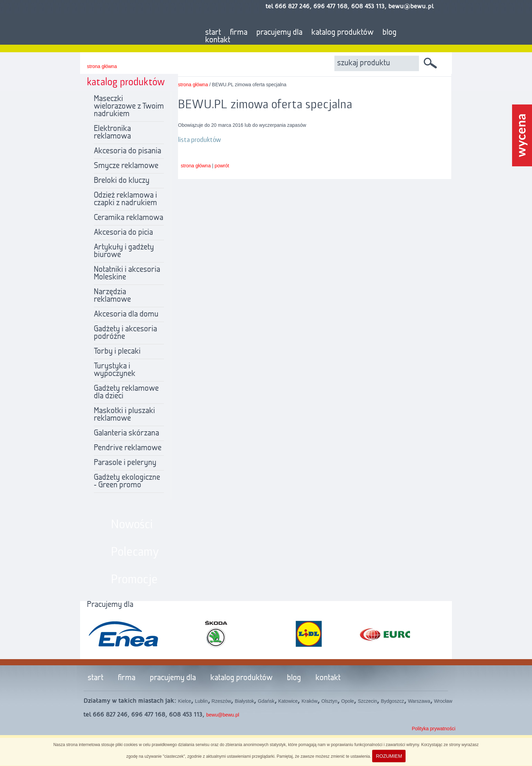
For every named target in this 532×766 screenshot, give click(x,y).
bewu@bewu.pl (223, 715)
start (213, 33)
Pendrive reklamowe (128, 448)
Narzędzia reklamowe (112, 296)
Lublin (201, 701)
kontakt (218, 40)
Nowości (132, 525)
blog (390, 33)
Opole (348, 701)
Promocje (134, 580)
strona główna (102, 66)
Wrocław (443, 701)
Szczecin (367, 701)
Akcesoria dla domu (126, 314)
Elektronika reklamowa (112, 133)
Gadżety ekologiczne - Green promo (127, 481)
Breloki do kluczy (122, 181)
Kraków (309, 701)
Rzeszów (221, 701)
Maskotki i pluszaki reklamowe (124, 415)
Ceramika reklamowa (129, 218)
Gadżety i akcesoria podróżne (125, 333)
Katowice (288, 701)
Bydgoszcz (392, 701)
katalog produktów (342, 33)
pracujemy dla (279, 33)
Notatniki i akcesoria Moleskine (127, 274)
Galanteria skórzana (126, 433)
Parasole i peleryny (125, 463)
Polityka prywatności (434, 729)
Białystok (244, 701)
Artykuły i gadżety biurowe (124, 251)
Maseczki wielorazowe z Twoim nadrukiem (129, 107)
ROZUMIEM (389, 756)
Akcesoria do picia (123, 233)
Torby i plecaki (117, 352)
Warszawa (419, 701)
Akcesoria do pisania (128, 151)
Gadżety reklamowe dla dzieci (126, 392)
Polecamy (135, 552)
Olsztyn (329, 701)
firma (239, 33)
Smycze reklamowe (126, 166)
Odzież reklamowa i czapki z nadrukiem (125, 199)
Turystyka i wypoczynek (115, 370)
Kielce (185, 701)
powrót (222, 166)
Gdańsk (266, 701)
